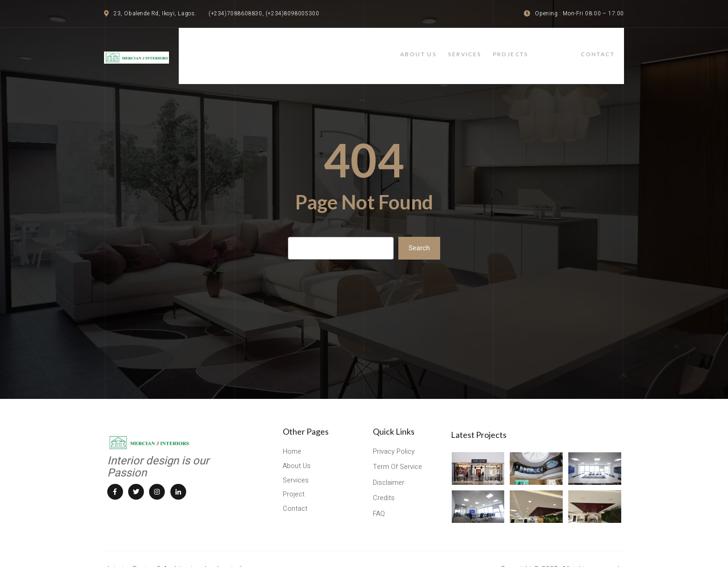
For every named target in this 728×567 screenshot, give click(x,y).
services (499, 48)
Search (419, 232)
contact (607, 48)
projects (552, 48)
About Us (446, 48)
